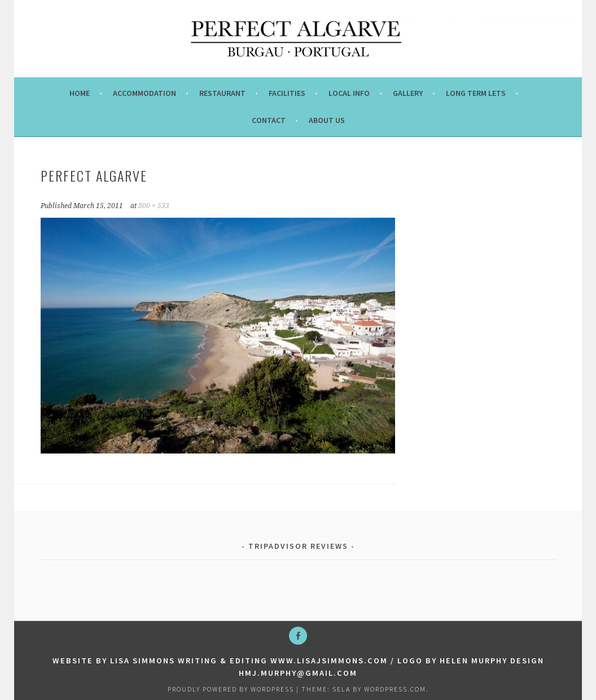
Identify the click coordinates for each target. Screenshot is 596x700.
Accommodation (144, 93)
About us (327, 120)
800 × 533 (154, 206)
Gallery (408, 93)
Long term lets (476, 93)
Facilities (287, 93)
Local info (349, 93)
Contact (269, 120)
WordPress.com (395, 689)
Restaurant (222, 93)
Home (80, 93)
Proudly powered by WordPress (231, 689)
